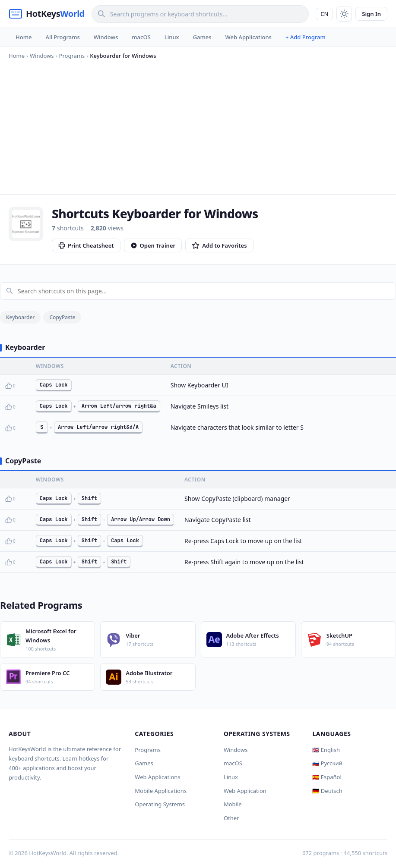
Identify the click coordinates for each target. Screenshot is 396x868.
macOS (141, 37)
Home (24, 37)
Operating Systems (160, 804)
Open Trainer (153, 245)
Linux (172, 37)
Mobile (233, 804)
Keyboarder (20, 317)
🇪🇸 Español (327, 777)
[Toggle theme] (344, 14)
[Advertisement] (198, 125)
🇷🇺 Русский (327, 763)
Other (231, 818)
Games (202, 37)
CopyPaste (62, 317)
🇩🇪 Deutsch (327, 791)
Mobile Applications (161, 791)
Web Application (245, 791)
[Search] (200, 14)
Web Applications (249, 37)
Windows (106, 37)
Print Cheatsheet (86, 245)
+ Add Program (306, 37)
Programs (148, 750)
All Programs (62, 37)
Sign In (371, 14)
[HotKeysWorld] (47, 14)
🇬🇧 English (326, 750)
